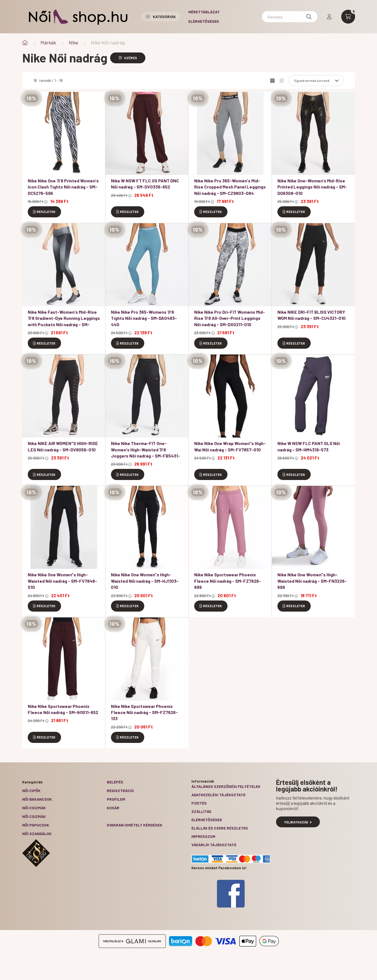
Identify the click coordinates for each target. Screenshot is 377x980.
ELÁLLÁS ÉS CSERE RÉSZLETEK (220, 828)
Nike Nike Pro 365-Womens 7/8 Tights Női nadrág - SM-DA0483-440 (144, 318)
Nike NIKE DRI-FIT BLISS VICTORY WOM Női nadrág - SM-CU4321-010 (312, 315)
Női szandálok (37, 834)
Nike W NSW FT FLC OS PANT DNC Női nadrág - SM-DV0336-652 (145, 184)
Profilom (116, 799)
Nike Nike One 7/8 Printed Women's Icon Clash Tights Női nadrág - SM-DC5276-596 (63, 187)
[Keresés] (290, 17)
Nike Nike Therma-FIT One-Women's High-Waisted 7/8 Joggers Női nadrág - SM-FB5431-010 (146, 453)
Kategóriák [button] (161, 17)
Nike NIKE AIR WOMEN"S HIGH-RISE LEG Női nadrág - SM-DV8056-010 (63, 446)
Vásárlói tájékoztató (214, 845)
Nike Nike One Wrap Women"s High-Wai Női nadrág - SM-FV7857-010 (230, 446)
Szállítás (201, 811)
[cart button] (348, 17)
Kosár (113, 808)
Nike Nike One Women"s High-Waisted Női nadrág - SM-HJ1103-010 (145, 581)
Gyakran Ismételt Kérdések (135, 825)
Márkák (48, 42)
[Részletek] (44, 212)
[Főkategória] (25, 43)
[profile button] (329, 17)
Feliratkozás (298, 822)
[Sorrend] (316, 81)
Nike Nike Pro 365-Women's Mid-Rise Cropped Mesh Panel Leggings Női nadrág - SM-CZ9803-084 (230, 187)
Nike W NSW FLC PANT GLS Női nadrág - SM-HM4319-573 (309, 446)
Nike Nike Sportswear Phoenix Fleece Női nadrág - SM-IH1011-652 (63, 709)
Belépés (115, 782)
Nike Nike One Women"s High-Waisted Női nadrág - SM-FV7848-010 (62, 581)
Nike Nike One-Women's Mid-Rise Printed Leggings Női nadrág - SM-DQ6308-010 (312, 187)
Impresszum (203, 836)
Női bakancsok (37, 799)
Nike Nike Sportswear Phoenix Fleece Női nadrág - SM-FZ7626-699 (228, 581)
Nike (74, 42)
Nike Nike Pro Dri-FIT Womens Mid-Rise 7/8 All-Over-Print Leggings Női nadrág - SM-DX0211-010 (230, 318)
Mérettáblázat (204, 12)
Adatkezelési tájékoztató (218, 795)
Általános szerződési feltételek (226, 786)
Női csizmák (34, 808)
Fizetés (199, 803)
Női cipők (31, 791)
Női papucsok (36, 825)
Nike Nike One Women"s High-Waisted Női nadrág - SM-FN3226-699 (312, 581)
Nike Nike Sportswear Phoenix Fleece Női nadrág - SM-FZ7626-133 (144, 712)
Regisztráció (120, 791)
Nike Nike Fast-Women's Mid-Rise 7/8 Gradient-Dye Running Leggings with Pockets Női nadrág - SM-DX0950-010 (64, 321)
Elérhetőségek (204, 21)
